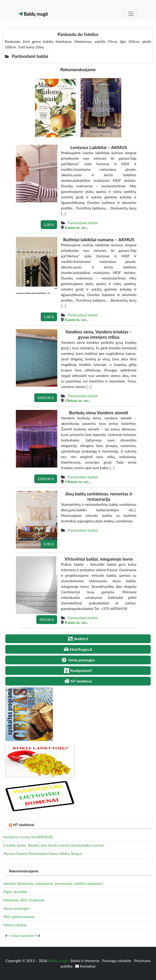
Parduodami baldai (83, 223)
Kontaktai (85, 966)
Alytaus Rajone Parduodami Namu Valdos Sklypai (43, 853)
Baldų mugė (33, 14)
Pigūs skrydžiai (15, 892)
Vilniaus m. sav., (77, 400)
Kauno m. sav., (76, 227)
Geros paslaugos (17, 908)
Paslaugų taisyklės (117, 961)
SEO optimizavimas (19, 917)
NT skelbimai (24, 825)
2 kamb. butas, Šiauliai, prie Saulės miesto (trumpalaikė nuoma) (54, 845)
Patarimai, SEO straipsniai (24, 900)
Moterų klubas (15, 925)
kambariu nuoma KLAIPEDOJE (28, 837)
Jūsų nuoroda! (23, 935)
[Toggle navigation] (131, 14)
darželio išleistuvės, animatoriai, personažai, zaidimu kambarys (53, 883)
